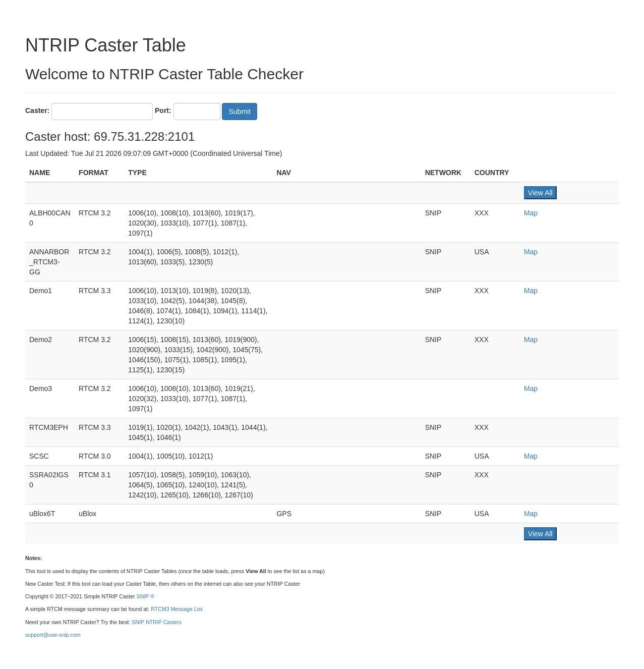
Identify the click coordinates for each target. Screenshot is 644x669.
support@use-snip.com (53, 635)
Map (531, 213)
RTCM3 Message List (177, 609)
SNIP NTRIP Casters (157, 622)
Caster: (37, 110)
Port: (163, 110)
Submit (240, 111)
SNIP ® (146, 596)
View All (540, 193)
